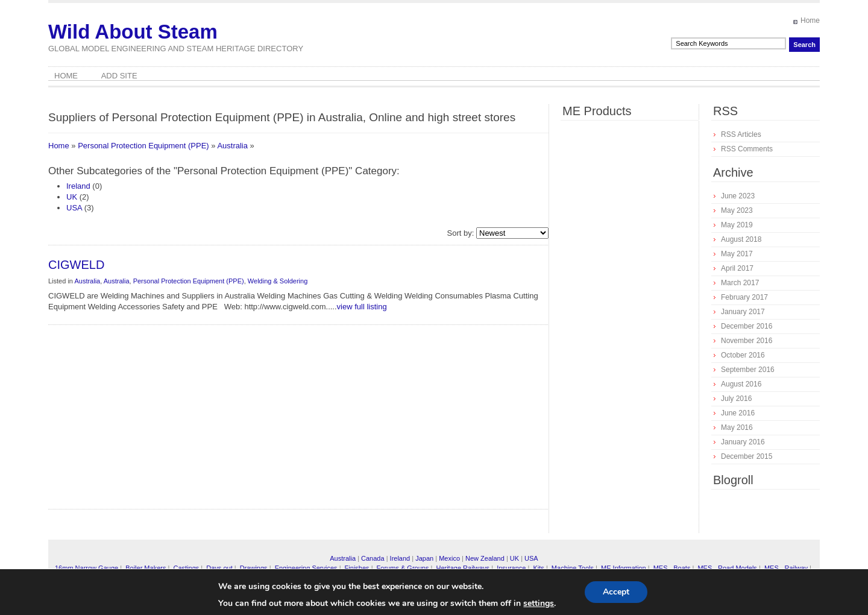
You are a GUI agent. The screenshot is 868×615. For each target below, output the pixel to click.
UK (72, 197)
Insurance (511, 568)
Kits (538, 568)
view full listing (362, 307)
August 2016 (741, 384)
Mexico (449, 558)
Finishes (357, 568)
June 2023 (738, 196)
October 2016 (743, 355)
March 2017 (740, 283)
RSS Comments (747, 149)
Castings (186, 568)
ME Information (624, 568)
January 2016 (743, 442)
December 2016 (747, 326)
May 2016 (737, 427)
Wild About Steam (133, 32)
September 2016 (748, 370)
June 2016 (738, 413)
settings (539, 604)
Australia (232, 146)
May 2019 (737, 225)
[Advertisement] (196, 421)
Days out (219, 568)
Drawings (254, 568)
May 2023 (737, 210)
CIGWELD (76, 265)
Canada (373, 558)
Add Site (119, 76)
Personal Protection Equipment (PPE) (143, 146)
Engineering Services (306, 568)
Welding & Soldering (278, 281)
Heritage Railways (463, 568)
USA (74, 208)
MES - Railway (786, 568)
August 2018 (741, 239)
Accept (616, 592)
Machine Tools (573, 568)
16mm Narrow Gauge (86, 568)
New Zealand (485, 558)
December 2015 (747, 456)
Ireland (78, 186)
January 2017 (743, 312)
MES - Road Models (727, 568)
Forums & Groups (403, 568)
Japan (424, 558)
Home (810, 20)
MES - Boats (672, 568)
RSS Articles (741, 134)
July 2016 (736, 399)
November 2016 (747, 341)
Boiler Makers (146, 568)
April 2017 (737, 268)
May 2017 (737, 254)
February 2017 (744, 297)
